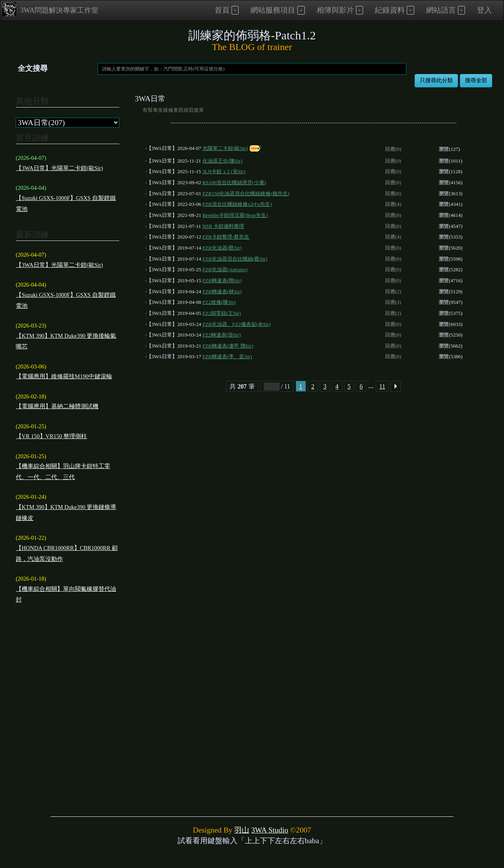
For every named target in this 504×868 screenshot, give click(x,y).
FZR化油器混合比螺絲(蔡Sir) (235, 259)
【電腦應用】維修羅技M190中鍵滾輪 (64, 376)
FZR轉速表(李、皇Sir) (227, 356)
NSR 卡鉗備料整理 (223, 226)
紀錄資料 (390, 10)
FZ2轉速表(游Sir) (222, 335)
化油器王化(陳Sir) (222, 161)
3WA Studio (270, 830)
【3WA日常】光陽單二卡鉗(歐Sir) (59, 168)
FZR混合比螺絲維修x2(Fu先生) (237, 204)
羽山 (242, 830)
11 (382, 386)
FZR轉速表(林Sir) (222, 291)
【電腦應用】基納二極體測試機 (57, 406)
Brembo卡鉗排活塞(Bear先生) (235, 215)
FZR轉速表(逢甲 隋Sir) (228, 346)
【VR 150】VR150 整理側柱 (51, 436)
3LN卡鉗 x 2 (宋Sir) (224, 171)
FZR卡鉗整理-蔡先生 (226, 237)
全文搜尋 (33, 68)
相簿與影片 (335, 10)
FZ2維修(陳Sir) (219, 302)
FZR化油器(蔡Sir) (222, 248)
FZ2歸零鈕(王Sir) (222, 313)
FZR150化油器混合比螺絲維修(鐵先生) (246, 193)
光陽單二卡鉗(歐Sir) (225, 148)
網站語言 (441, 10)
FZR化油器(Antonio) (225, 269)
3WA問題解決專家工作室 (50, 9)
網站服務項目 (273, 10)
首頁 (222, 10)
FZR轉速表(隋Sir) (222, 280)
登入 (484, 10)
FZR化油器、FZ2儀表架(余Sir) (236, 324)
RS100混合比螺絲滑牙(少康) (234, 182)
